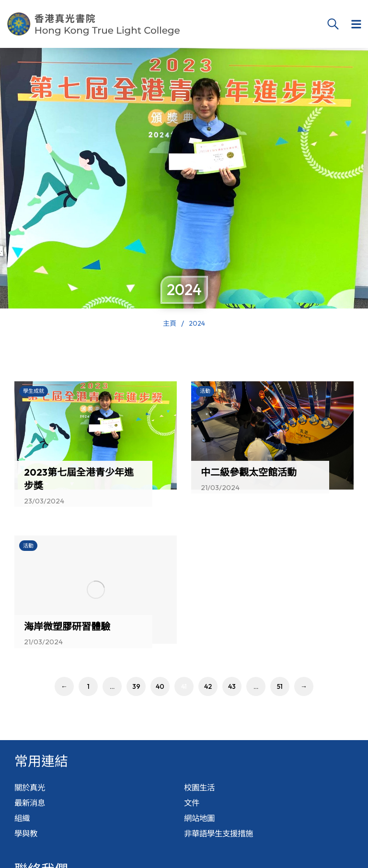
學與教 (27, 843)
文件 (193, 807)
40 (160, 686)
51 (280, 686)
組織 (23, 825)
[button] (356, 24)
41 (184, 686)
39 (136, 686)
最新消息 (32, 807)
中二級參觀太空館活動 (249, 472)
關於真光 (32, 789)
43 (232, 686)
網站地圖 (201, 825)
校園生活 (201, 789)
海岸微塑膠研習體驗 (67, 626)
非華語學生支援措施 (223, 843)
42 (208, 686)
